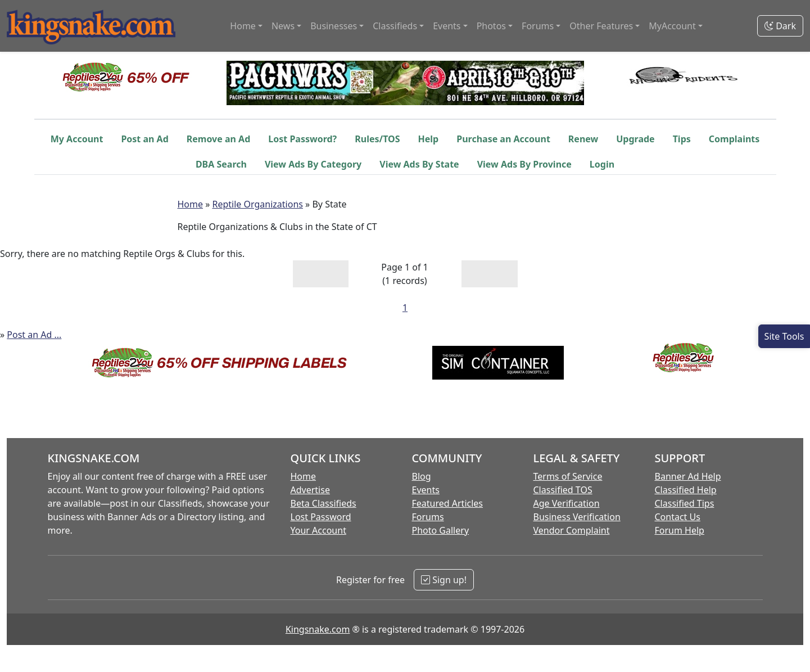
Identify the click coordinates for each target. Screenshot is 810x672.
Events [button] (447, 26)
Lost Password (321, 517)
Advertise (310, 490)
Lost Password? (302, 139)
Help (429, 139)
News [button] (283, 26)
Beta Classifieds (323, 503)
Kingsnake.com (318, 629)
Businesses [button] (334, 26)
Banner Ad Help (688, 476)
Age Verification (567, 503)
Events (426, 490)
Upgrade (635, 139)
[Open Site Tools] (784, 336)
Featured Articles (448, 503)
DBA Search (221, 164)
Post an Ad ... (34, 335)
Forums (428, 517)
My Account (77, 139)
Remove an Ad (219, 139)
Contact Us (678, 517)
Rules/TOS (377, 139)
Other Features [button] (601, 26)
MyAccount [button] (672, 26)
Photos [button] (491, 26)
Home (191, 204)
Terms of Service (568, 476)
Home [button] (243, 26)
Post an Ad (144, 139)
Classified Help (686, 490)
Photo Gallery (441, 530)
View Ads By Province (524, 164)
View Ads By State (419, 164)
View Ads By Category (313, 164)
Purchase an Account (503, 139)
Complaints (734, 139)
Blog (422, 476)
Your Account (318, 530)
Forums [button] (538, 26)
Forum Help (680, 530)
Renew (583, 139)
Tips (682, 139)
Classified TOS (563, 490)
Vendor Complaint (572, 530)
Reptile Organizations (258, 204)
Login (602, 164)
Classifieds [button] (395, 26)
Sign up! (444, 580)
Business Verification (577, 517)
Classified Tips (685, 503)
